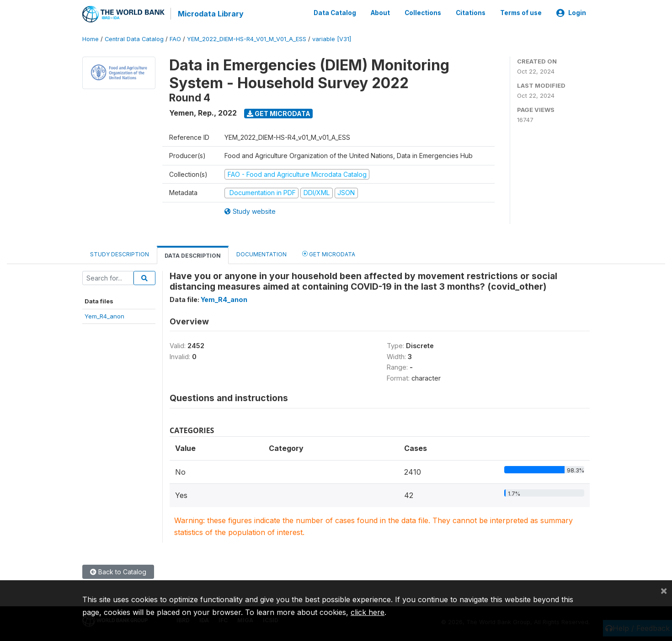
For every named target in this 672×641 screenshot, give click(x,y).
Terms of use (521, 13)
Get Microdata (279, 113)
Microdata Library (210, 14)
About (380, 13)
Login (571, 13)
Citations (471, 13)
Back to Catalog (118, 571)
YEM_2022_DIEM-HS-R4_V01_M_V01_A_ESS (247, 39)
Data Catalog (335, 13)
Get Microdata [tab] (329, 253)
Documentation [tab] (261, 253)
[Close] (664, 590)
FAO (175, 39)
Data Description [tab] (193, 255)
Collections (423, 13)
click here (368, 612)
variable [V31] (332, 39)
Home (91, 39)
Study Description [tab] (120, 253)
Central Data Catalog (134, 39)
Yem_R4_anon (104, 315)
